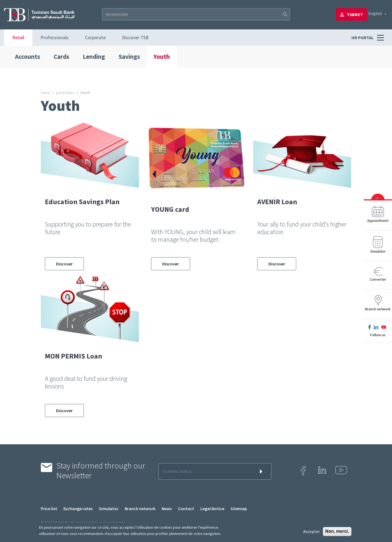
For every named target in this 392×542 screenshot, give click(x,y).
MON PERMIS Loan (73, 356)
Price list (49, 509)
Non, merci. (337, 531)
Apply (284, 14)
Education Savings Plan (82, 202)
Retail (18, 37)
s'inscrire (262, 471)
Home (46, 93)
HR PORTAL (363, 38)
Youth (162, 56)
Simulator (109, 509)
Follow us (378, 335)
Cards (61, 56)
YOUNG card (170, 209)
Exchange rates (78, 509)
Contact (186, 509)
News (167, 509)
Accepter (312, 531)
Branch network (140, 509)
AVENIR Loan (277, 202)
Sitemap (239, 509)
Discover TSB (135, 37)
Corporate (95, 37)
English (375, 13)
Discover (64, 264)
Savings (129, 56)
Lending (94, 56)
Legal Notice (212, 509)
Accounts (27, 56)
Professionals (55, 37)
